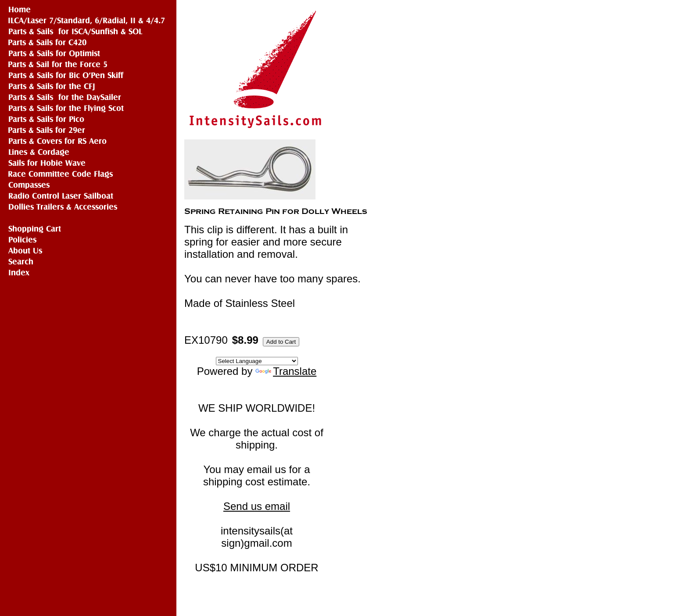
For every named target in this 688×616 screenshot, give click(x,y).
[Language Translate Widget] (257, 361)
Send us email (257, 506)
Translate (286, 371)
